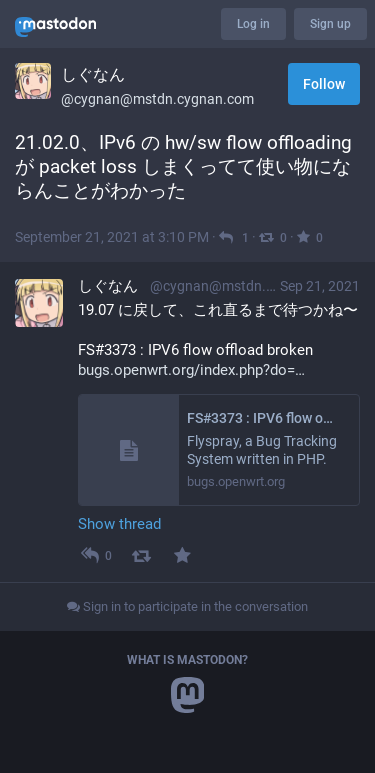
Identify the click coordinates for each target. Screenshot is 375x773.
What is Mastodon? (187, 660)
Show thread (119, 524)
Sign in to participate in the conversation (187, 606)
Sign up (330, 24)
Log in (253, 24)
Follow (324, 84)
